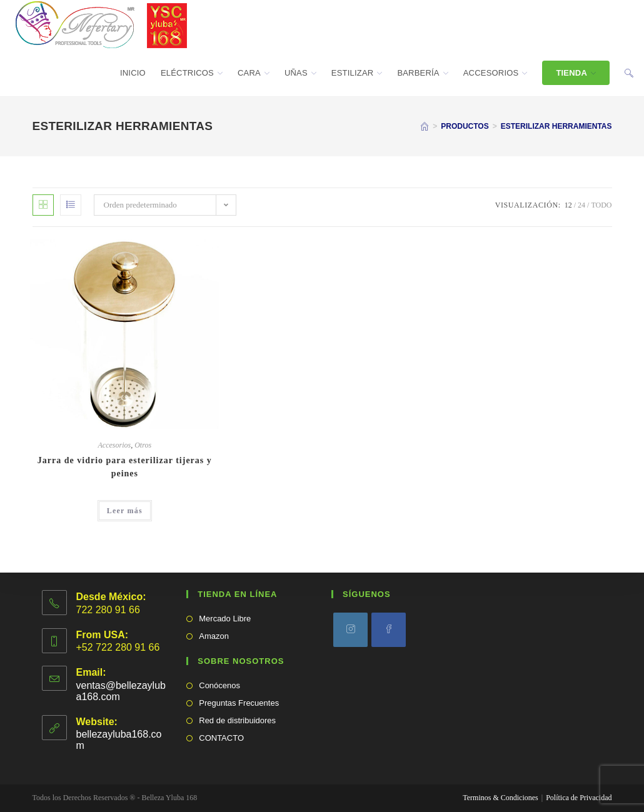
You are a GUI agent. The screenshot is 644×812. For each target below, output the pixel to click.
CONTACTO (221, 738)
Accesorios (115, 445)
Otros (143, 445)
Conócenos (219, 685)
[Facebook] (389, 630)
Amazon (214, 636)
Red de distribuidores (237, 720)
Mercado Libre (225, 619)
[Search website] (629, 73)
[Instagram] (350, 630)
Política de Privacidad (579, 798)
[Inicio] (425, 126)
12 (568, 205)
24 (581, 205)
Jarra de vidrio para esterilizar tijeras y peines (125, 467)
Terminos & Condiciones (500, 798)
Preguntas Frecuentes (239, 703)
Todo (601, 205)
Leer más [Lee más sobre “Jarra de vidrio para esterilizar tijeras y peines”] (125, 511)
